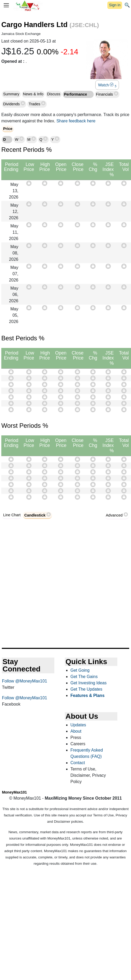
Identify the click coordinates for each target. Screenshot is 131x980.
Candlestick (35, 515)
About (76, 731)
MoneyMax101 (14, 792)
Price (8, 129)
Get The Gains (84, 677)
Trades (35, 104)
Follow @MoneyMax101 (24, 681)
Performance (76, 94)
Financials (105, 94)
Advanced (114, 515)
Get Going (80, 670)
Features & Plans (87, 695)
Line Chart (12, 515)
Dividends (12, 104)
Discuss (54, 94)
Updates (78, 725)
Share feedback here (76, 121)
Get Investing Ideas (88, 683)
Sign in (115, 5)
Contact (78, 763)
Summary (11, 94)
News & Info (33, 94)
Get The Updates (86, 689)
